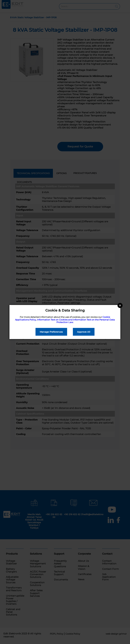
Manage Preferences (51, 332)
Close (120, 305)
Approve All (84, 332)
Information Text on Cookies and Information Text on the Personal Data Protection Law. (76, 321)
